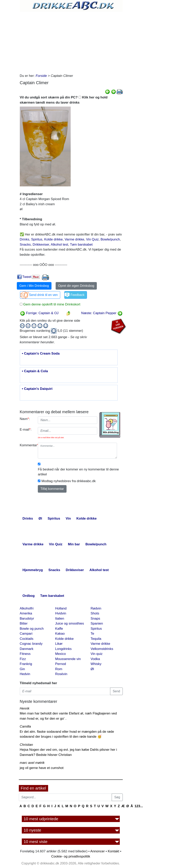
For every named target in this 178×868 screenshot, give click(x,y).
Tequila (96, 639)
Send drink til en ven (43, 295)
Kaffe (59, 629)
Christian (26, 745)
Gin (22, 669)
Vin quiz (97, 654)
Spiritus (37, 239)
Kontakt (113, 851)
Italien (60, 619)
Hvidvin (61, 613)
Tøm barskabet (81, 245)
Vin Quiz (92, 239)
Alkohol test (59, 245)
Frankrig (26, 664)
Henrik (25, 708)
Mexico (61, 654)
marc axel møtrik (32, 763)
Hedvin (25, 674)
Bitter (24, 623)
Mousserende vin (68, 659)
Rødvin (96, 608)
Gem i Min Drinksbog (34, 286)
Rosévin (61, 674)
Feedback (77, 295)
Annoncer (98, 851)
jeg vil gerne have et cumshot (42, 768)
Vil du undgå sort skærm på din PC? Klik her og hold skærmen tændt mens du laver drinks (64, 100)
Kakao (60, 634)
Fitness (25, 654)
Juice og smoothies (70, 623)
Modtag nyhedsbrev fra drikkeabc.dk (69, 481)
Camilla (25, 726)
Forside (41, 76)
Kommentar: (27, 445)
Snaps (95, 619)
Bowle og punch (32, 629)
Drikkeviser (41, 245)
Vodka (95, 659)
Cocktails (27, 639)
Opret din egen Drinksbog (76, 286)
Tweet (27, 277)
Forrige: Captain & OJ (39, 313)
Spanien (97, 623)
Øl (92, 669)
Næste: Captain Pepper (102, 313)
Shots (95, 613)
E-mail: (26, 430)
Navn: (25, 419)
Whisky (96, 664)
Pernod (61, 664)
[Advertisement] (71, 42)
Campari (26, 634)
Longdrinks (63, 649)
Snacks (25, 245)
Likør (59, 644)
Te (92, 634)
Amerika (26, 613)
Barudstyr (27, 619)
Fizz (23, 659)
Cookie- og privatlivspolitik (71, 856)
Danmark (27, 649)
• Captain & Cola (35, 371)
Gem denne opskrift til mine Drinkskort (51, 304)
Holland (61, 608)
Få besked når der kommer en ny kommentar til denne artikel (78, 472)
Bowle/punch (110, 239)
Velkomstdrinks (102, 649)
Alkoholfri (27, 608)
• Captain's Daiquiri (37, 389)
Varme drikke (74, 239)
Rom (59, 669)
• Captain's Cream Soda (41, 354)
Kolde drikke (53, 239)
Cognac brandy (31, 644)
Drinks (25, 239)
